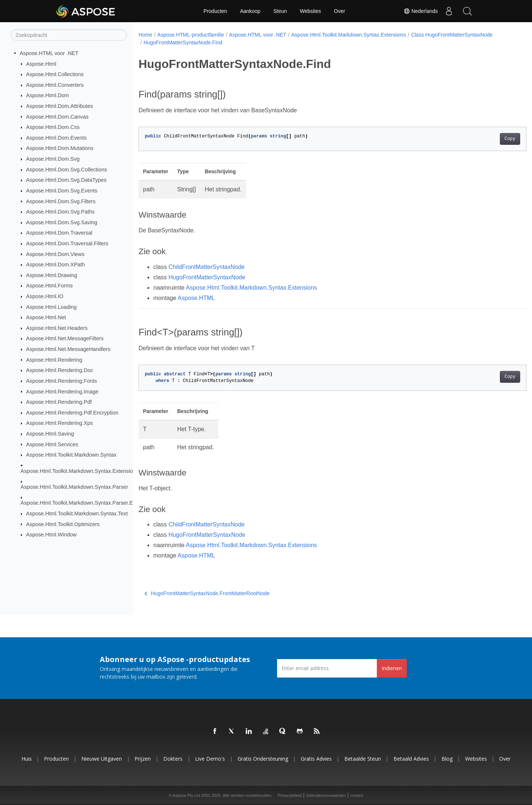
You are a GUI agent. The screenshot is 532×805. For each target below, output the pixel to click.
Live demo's (210, 759)
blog (447, 759)
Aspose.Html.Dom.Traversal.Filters (67, 243)
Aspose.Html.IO (45, 296)
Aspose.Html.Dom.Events (57, 138)
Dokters (173, 759)
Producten (215, 11)
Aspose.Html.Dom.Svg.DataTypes (66, 180)
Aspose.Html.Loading (52, 307)
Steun (280, 11)
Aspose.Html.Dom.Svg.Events (62, 191)
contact (357, 795)
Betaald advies (411, 759)
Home (145, 35)
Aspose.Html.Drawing (52, 275)
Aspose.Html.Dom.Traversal (59, 233)
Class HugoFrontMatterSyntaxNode (452, 35)
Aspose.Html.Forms (50, 286)
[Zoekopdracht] (69, 35)
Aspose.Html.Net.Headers (57, 328)
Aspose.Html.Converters (55, 85)
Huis (27, 759)
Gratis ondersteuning (263, 759)
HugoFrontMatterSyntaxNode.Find (183, 42)
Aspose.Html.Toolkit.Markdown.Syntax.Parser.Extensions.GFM (95, 503)
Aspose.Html (41, 64)
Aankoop (250, 11)
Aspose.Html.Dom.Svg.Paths (61, 212)
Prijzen (143, 759)
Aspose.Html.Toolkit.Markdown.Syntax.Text (77, 514)
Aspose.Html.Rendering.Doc (60, 370)
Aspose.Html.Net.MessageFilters (65, 338)
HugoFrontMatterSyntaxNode (207, 277)
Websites (311, 11)
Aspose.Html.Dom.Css (53, 127)
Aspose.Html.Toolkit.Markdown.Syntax (71, 455)
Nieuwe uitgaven (102, 759)
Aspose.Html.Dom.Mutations (60, 148)
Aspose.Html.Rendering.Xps (60, 423)
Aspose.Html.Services (52, 444)
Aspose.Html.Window (52, 535)
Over (340, 11)
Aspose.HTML (196, 298)
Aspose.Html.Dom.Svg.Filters (61, 201)
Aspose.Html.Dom (48, 95)
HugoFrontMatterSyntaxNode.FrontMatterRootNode (207, 593)
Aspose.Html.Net (46, 317)
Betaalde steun (363, 759)
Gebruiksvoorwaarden (326, 795)
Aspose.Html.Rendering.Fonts (62, 381)
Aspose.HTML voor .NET (49, 53)
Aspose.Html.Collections (55, 74)
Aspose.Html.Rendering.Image (62, 391)
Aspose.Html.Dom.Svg (53, 159)
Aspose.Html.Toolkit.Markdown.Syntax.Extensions (80, 471)
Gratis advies (316, 759)
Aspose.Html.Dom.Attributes (60, 106)
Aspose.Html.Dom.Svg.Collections (67, 170)
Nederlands (421, 11)
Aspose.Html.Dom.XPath (56, 265)
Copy (483, 139)
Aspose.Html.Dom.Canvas (57, 116)
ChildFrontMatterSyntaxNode (207, 267)
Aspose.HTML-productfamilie (191, 35)
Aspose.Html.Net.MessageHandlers (68, 349)
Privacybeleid (289, 795)
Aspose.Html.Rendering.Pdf (59, 402)
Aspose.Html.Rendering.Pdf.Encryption (72, 413)
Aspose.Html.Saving (50, 434)
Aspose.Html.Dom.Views (55, 254)
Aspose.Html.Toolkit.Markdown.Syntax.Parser (74, 487)
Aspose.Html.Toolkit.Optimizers (63, 524)
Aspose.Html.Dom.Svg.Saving (62, 222)
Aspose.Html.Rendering (54, 359)
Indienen (392, 668)
